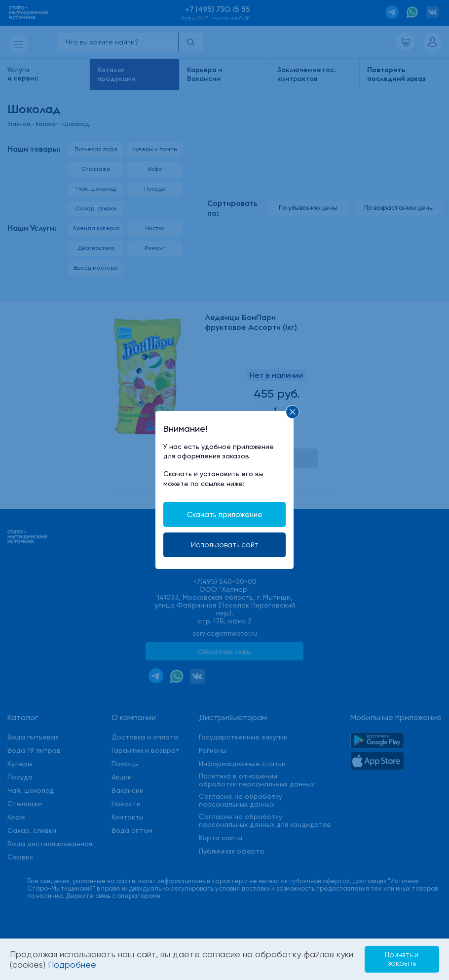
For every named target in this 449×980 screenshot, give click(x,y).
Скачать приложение (224, 514)
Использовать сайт (224, 545)
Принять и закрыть (397, 959)
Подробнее (92, 964)
